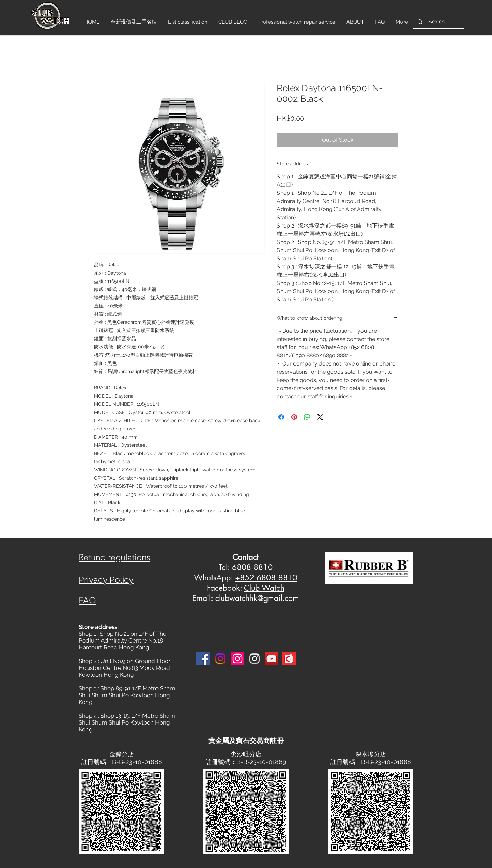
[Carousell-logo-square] (289, 659)
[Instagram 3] (255, 659)
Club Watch (264, 588)
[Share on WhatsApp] (307, 417)
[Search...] (438, 22)
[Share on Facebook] (281, 417)
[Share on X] (320, 417)
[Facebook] (203, 659)
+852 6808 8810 (266, 578)
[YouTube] (272, 659)
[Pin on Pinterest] (294, 417)
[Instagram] (220, 659)
